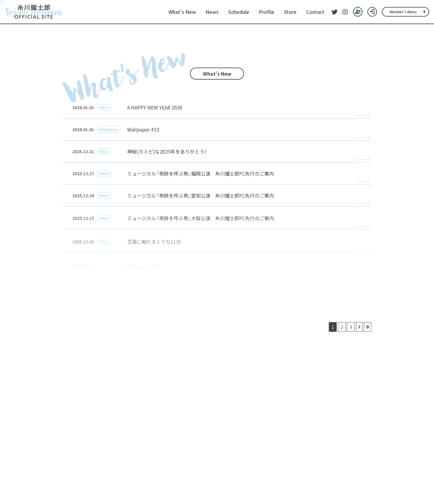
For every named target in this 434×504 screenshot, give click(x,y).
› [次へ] (359, 327)
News (212, 12)
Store (290, 12)
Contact (315, 12)
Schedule (239, 12)
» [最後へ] (368, 327)
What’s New (182, 12)
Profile (267, 12)
